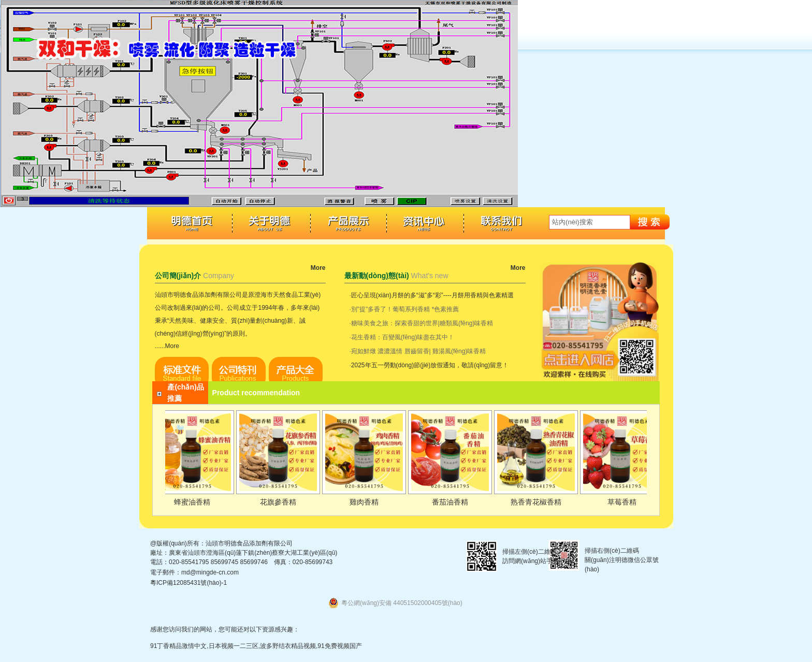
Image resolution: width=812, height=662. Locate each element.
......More (167, 346)
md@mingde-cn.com (210, 572)
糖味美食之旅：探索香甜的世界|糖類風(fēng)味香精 (422, 323)
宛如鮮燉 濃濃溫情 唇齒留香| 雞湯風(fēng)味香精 (418, 351)
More (318, 268)
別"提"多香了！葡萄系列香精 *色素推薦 (405, 309)
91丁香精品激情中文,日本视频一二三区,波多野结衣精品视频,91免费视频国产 (256, 646)
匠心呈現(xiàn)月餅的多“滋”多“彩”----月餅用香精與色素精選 (432, 295)
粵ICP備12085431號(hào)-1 (189, 583)
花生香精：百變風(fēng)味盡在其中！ (403, 337)
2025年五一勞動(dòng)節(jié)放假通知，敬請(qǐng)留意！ (430, 365)
